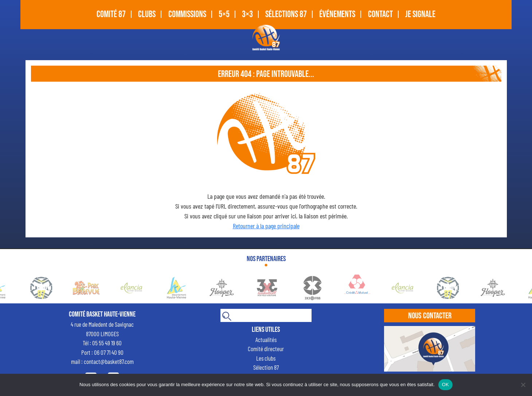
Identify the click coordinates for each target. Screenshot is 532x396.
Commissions (187, 14)
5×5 (224, 14)
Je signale (420, 14)
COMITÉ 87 (111, 14)
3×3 (247, 14)
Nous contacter (430, 316)
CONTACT (380, 14)
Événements (337, 14)
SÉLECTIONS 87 (286, 14)
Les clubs (266, 358)
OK (445, 385)
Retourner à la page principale (266, 226)
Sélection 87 (266, 367)
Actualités (266, 339)
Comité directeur (266, 349)
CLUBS (147, 14)
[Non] (523, 385)
